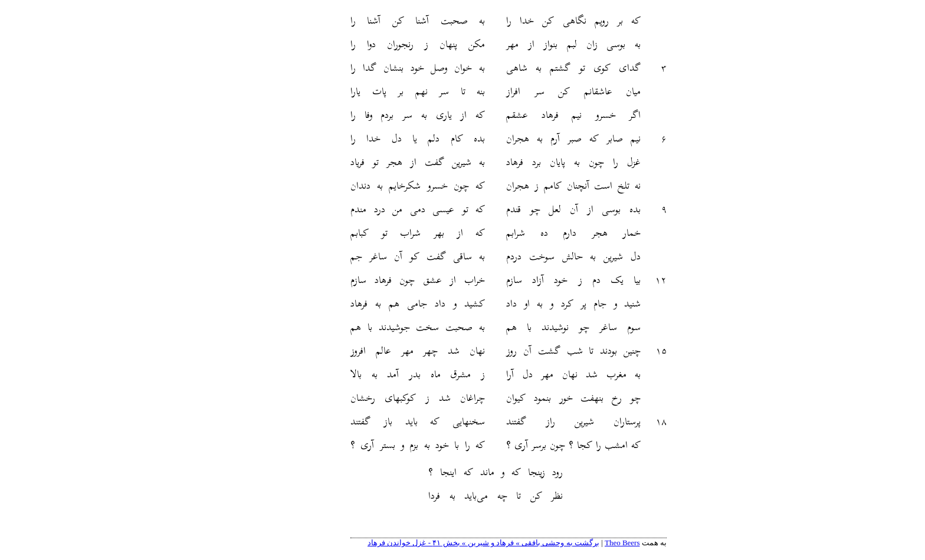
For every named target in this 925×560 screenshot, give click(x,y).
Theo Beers (576, 543)
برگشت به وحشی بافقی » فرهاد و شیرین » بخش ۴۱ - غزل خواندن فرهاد (437, 543)
